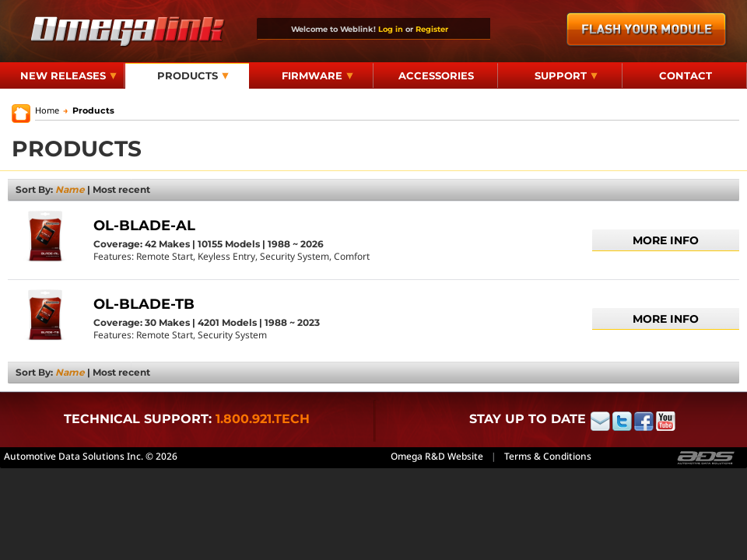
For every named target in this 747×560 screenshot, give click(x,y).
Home (47, 110)
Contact (686, 75)
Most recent (121, 189)
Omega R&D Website (437, 456)
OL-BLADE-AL (144, 226)
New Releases (68, 75)
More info (666, 240)
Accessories (436, 75)
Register (432, 29)
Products (193, 75)
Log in (391, 29)
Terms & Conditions (548, 456)
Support (566, 75)
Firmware (317, 75)
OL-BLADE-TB (144, 304)
